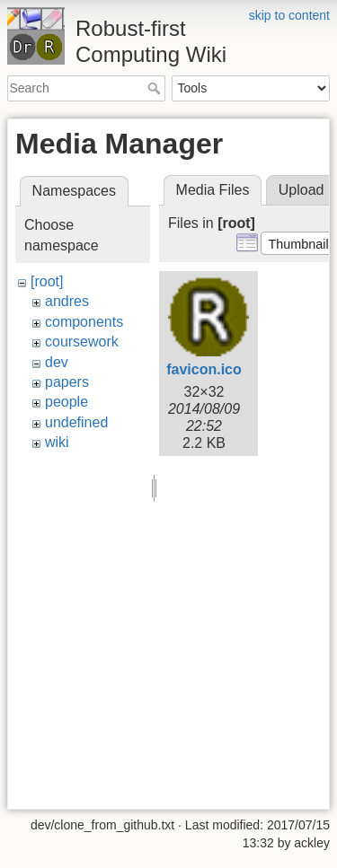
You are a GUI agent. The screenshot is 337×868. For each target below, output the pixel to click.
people (67, 402)
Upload (302, 190)
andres (67, 301)
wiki (57, 442)
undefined (76, 422)
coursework (82, 342)
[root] (47, 281)
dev (57, 362)
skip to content (289, 15)
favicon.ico (204, 369)
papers (67, 382)
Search (156, 88)
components (84, 322)
